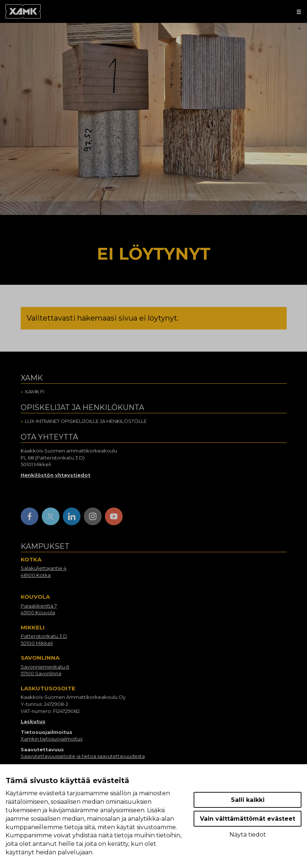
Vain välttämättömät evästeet (248, 819)
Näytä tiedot (248, 835)
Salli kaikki (248, 800)
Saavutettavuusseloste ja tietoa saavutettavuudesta (83, 756)
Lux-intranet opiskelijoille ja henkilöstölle (86, 421)
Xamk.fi (35, 392)
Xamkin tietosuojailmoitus (52, 739)
